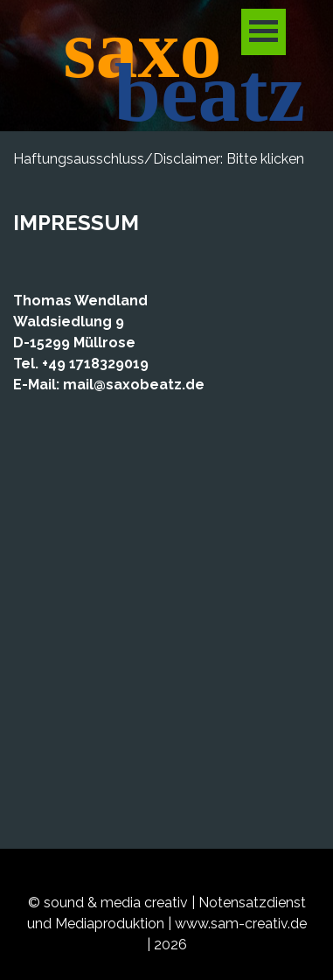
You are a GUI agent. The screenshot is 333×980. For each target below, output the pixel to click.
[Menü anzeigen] (264, 32)
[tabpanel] (166, 194)
